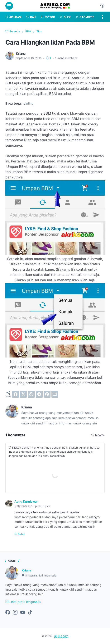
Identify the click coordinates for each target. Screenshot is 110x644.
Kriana (26, 570)
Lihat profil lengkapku (23, 602)
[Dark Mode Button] (102, 6)
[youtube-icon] (23, 613)
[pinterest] (47, 394)
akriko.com (61, 636)
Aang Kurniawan (26, 502)
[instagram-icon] (15, 613)
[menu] (9, 6)
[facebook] (16, 394)
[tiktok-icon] (30, 613)
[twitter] (23, 394)
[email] (55, 394)
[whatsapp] (31, 394)
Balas (21, 534)
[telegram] (39, 394)
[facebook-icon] (8, 613)
